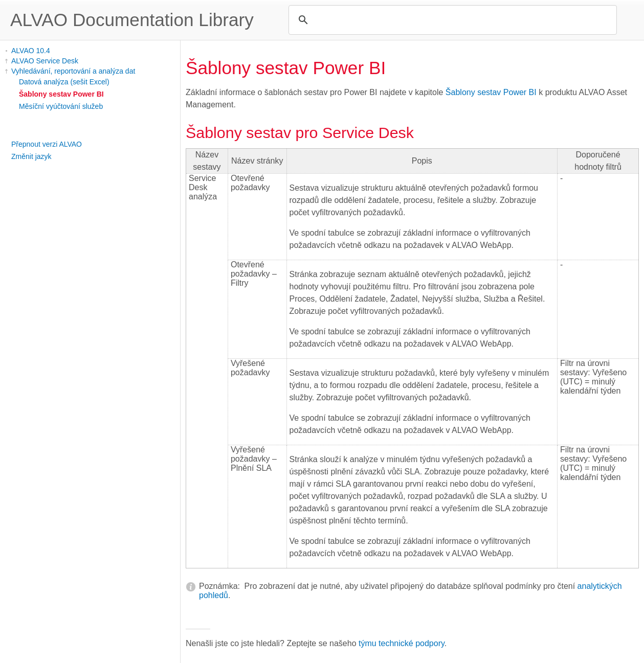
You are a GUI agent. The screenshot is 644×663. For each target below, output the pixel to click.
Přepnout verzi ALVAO (47, 144)
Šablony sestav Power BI (61, 94)
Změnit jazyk (31, 156)
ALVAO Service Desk (45, 61)
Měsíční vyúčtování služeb (61, 106)
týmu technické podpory (402, 643)
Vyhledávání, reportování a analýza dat (73, 71)
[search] (451, 20)
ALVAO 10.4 (31, 51)
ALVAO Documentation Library (132, 20)
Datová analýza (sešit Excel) (64, 82)
